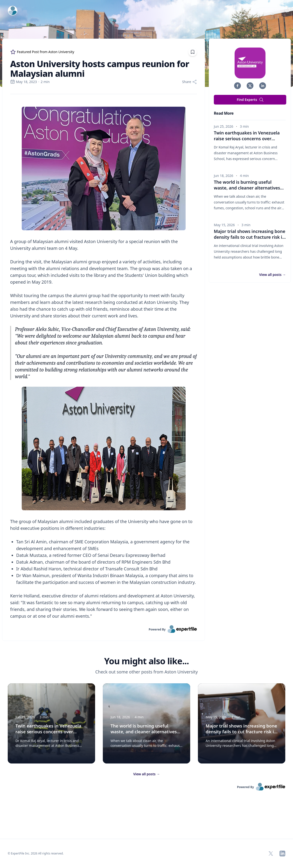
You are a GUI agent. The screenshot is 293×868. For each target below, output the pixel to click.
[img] (250, 63)
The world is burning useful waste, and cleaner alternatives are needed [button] (249, 188)
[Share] (189, 82)
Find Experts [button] (250, 100)
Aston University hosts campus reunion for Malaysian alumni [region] (100, 69)
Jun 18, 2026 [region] (223, 176)
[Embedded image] (104, 169)
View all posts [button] (272, 275)
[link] (104, 629)
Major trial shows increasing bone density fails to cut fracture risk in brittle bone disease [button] (250, 237)
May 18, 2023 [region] (24, 82)
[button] (237, 86)
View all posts (146, 774)
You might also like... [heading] (146, 661)
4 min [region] (244, 176)
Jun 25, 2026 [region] (223, 126)
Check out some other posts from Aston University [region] (147, 672)
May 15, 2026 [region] (224, 225)
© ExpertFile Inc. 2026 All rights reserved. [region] (36, 853)
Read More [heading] (224, 113)
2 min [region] (45, 82)
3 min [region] (244, 126)
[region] (104, 360)
